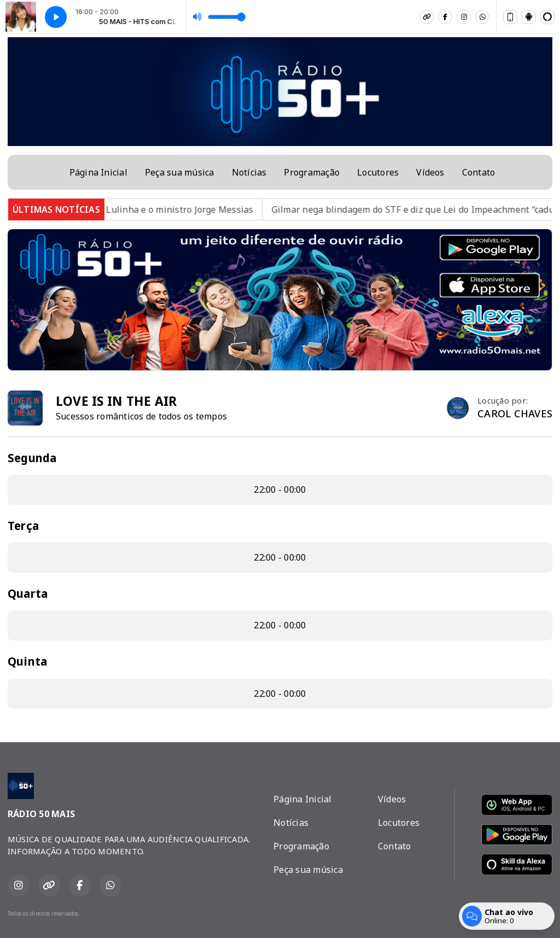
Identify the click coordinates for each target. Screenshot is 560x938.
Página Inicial (98, 172)
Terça (23, 526)
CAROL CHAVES (515, 413)
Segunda (32, 458)
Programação (312, 172)
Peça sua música (180, 172)
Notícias (249, 172)
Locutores (378, 172)
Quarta (28, 593)
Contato (479, 172)
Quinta (27, 661)
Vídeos (430, 172)
